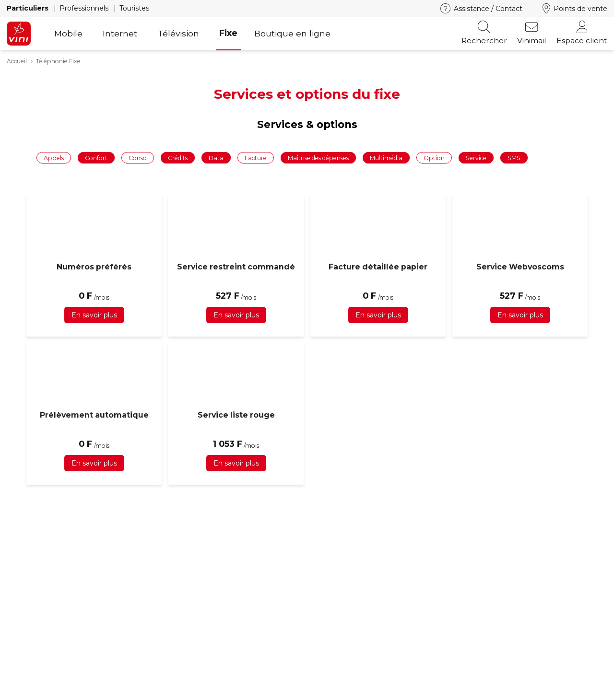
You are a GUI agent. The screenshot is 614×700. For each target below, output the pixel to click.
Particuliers (29, 8)
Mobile (68, 33)
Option (434, 157)
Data (216, 157)
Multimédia (386, 157)
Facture (256, 157)
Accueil (17, 61)
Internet (120, 33)
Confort (96, 157)
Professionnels (85, 8)
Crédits (178, 157)
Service (476, 157)
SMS (514, 157)
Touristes (134, 8)
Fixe (228, 33)
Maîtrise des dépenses (318, 157)
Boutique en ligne (292, 33)
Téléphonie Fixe (58, 61)
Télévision (178, 33)
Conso (138, 157)
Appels (54, 157)
